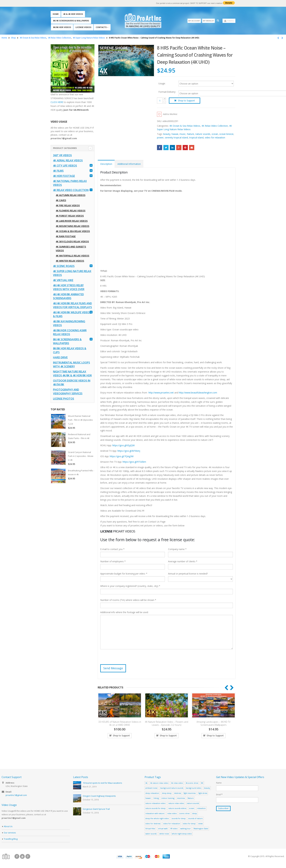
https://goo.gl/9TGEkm (134, 462)
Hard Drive (60, 357)
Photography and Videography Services (68, 392)
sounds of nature (195, 819)
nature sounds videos (177, 809)
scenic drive (185, 814)
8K (202, 783)
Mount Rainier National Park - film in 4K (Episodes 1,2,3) (80, 420)
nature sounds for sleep (155, 809)
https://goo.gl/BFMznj (129, 451)
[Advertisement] (73, 537)
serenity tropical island (176, 138)
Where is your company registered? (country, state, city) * (130, 586)
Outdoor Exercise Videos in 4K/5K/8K (72, 383)
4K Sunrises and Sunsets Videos (71, 249)
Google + (179, 148)
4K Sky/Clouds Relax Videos (72, 241)
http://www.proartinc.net (161, 393)
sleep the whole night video (157, 819)
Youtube (22, 857)
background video (194, 788)
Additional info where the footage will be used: (124, 613)
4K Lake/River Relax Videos (72, 221)
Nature (190, 134)
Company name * (177, 549)
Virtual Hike (150, 829)
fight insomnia (190, 793)
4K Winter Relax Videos (70, 261)
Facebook (160, 148)
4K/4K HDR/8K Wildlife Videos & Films (72, 314)
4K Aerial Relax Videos (68, 160)
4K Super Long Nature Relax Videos (72, 273)
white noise (164, 834)
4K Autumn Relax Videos (71, 195)
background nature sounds (172, 788)
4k (146, 783)
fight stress (203, 793)
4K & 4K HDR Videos (73, 14)
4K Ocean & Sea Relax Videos (185, 126)
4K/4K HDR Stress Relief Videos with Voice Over (69, 287)
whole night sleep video (182, 834)
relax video (172, 814)
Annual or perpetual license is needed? (188, 574)
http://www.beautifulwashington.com (198, 393)
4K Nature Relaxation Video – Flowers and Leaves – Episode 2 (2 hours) (167, 723)
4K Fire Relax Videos (68, 205)
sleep (195, 814)
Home (56, 14)
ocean (215, 134)
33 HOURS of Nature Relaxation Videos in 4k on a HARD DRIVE (120, 723)
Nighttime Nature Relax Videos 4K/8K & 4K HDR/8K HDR (72, 373)
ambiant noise (151, 788)
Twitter (166, 148)
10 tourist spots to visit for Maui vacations (102, 783)
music (183, 134)
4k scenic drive (192, 783)
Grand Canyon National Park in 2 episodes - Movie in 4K (81, 456)
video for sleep (189, 824)
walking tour (185, 829)
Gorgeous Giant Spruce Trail (96, 809)
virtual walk (163, 829)
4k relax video (177, 783)
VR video (174, 829)
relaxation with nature (155, 814)
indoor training (168, 798)
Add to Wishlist (171, 114)
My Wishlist (208, 21)
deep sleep (167, 793)
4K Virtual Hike (63, 280)
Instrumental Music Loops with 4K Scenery (71, 364)
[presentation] (125, 658)
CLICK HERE (57, 102)
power (160, 138)
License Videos (83, 27)
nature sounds (203, 134)
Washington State (201, 829)
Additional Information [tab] (129, 164)
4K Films (58, 171)
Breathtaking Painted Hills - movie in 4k (81, 472)
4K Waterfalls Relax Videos (72, 256)
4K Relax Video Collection (215, 126)
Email (192, 148)
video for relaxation (215, 138)
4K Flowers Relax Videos (71, 211)
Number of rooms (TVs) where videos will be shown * (128, 600)
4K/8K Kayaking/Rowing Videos (69, 323)
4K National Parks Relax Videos (70, 183)
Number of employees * (113, 562)
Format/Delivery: (167, 92)
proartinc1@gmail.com (16, 796)
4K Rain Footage (66, 236)
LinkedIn (172, 148)
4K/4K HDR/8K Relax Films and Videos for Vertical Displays (72, 305)
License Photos (64, 399)
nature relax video (176, 803)
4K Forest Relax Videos (70, 216)
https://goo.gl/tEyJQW (123, 446)
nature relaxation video (155, 803)
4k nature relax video (159, 783)
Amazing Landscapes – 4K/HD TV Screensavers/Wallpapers (213, 723)
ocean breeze (226, 134)
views (200, 824)
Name (219, 783)
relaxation (201, 809)
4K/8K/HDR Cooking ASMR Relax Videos (70, 332)
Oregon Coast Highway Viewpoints (99, 796)
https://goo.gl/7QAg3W (122, 456)
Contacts (101, 27)
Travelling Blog (11, 839)
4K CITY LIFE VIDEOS (65, 166)
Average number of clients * (183, 562)
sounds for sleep (179, 819)
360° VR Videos (62, 155)
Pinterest (185, 148)
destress (178, 793)
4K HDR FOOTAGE (64, 176)
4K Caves (61, 200)
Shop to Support (186, 100)
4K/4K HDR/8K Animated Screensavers (68, 296)
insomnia (181, 798)
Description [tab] (106, 164)
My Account (194, 21)
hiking (156, 798)
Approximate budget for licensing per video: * (124, 574)
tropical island (196, 138)
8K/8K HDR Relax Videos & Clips (70, 350)
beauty (167, 134)
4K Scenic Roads (64, 266)
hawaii (175, 134)
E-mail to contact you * (112, 549)
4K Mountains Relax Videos (72, 226)
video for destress (153, 824)
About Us (8, 827)
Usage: (162, 83)
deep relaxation (152, 793)
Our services (10, 833)
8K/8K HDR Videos (62, 27)
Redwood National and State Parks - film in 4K (79, 436)
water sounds (151, 834)
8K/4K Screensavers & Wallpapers (71, 21)
